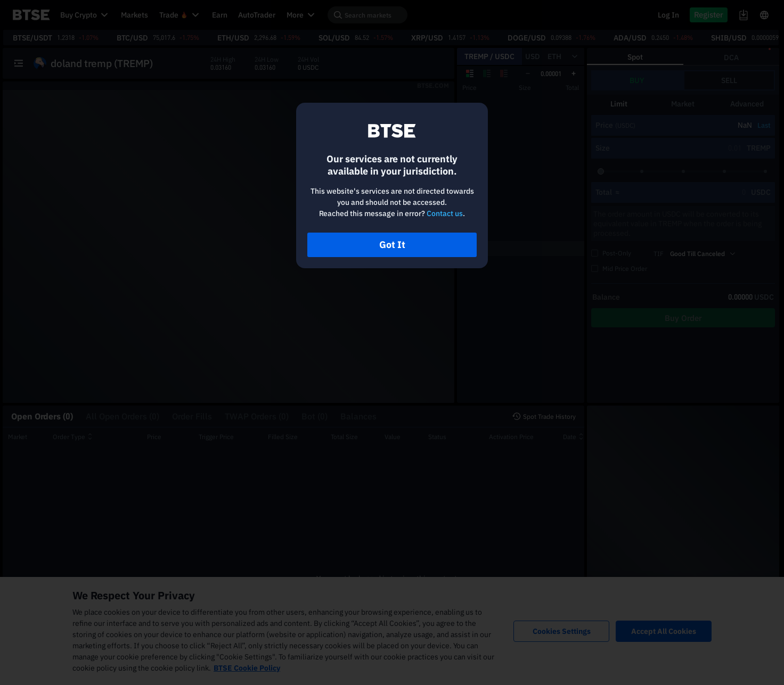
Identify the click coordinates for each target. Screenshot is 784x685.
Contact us (445, 213)
